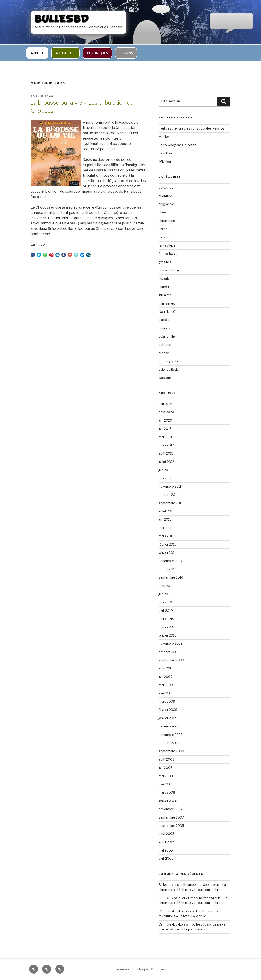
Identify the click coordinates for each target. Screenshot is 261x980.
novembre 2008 (171, 735)
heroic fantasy (169, 270)
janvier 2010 (168, 635)
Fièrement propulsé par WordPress (140, 969)
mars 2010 (166, 619)
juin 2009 (165, 677)
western (165, 378)
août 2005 (166, 834)
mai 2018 (165, 437)
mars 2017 (166, 445)
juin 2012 (165, 470)
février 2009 (168, 710)
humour (164, 287)
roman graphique (171, 361)
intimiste (165, 295)
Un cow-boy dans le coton (177, 145)
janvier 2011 (167, 553)
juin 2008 (165, 768)
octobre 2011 (168, 495)
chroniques (97, 53)
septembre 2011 (171, 503)
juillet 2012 (166, 462)
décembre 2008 (171, 726)
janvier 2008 (168, 801)
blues (163, 212)
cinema (164, 229)
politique (165, 345)
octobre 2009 (169, 652)
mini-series (167, 303)
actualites (65, 53)
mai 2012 (165, 478)
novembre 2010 (170, 561)
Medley (164, 137)
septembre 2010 (171, 577)
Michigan (166, 161)
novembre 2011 (170, 486)
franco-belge (168, 254)
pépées (164, 328)
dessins (126, 53)
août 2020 (166, 412)
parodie (164, 320)
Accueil (37, 53)
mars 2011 (166, 536)
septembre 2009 (171, 660)
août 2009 (166, 668)
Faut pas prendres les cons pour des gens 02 (192, 128)
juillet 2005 (167, 842)
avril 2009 (166, 693)
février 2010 (168, 627)
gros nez (165, 262)
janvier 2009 (168, 718)
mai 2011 (165, 528)
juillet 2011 (166, 511)
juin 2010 (165, 594)
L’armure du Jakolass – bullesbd (181, 911)
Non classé (167, 312)
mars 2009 (167, 701)
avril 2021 (165, 404)
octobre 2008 (169, 743)
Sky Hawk (166, 153)
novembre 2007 (171, 809)
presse (164, 353)
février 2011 (167, 544)
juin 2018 (165, 429)
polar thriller (167, 336)
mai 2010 (165, 602)
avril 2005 (166, 858)
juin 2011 (165, 519)
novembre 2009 (171, 643)
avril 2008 (166, 784)
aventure (165, 196)
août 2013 (166, 453)
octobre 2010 (169, 569)
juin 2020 (165, 420)
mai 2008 (166, 776)
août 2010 (166, 586)
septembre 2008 (171, 751)
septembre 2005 (171, 826)
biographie (166, 204)
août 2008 (166, 759)
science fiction (170, 369)
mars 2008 (167, 792)
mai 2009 (166, 685)
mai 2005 (166, 850)
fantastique (167, 245)
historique (166, 279)
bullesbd (62, 20)
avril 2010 (166, 611)
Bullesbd (165, 885)
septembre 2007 (171, 817)
